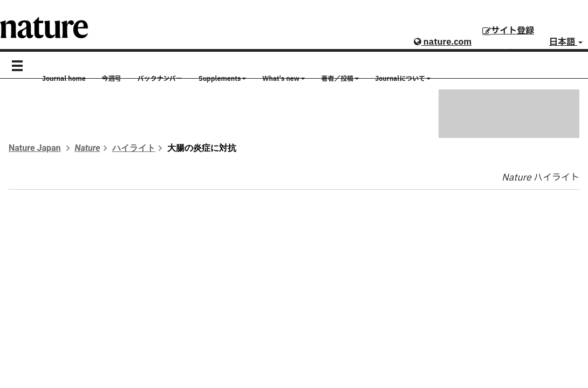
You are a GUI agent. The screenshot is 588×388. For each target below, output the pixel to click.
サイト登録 (508, 31)
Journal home (64, 79)
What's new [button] (283, 79)
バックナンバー (160, 79)
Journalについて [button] (403, 79)
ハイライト (134, 148)
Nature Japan (35, 148)
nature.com (443, 42)
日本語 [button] (566, 42)
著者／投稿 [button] (340, 79)
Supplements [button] (222, 79)
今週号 (112, 79)
